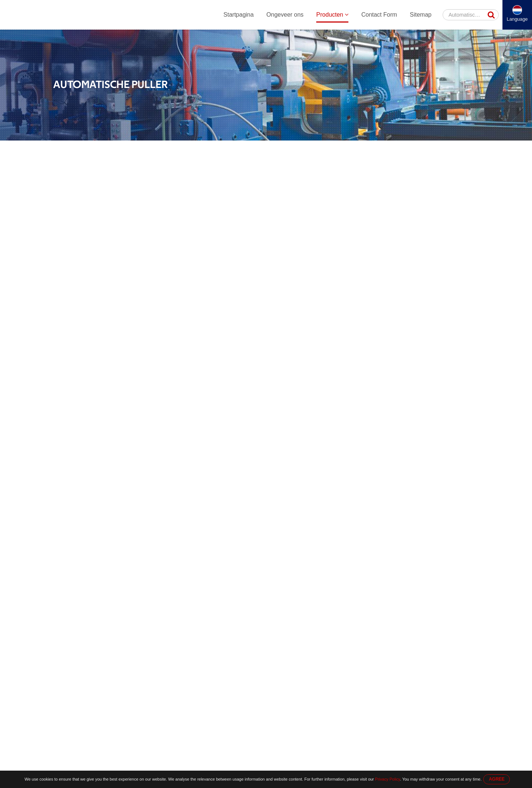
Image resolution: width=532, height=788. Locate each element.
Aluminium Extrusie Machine (163, 148)
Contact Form (379, 15)
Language (517, 19)
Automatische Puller (225, 148)
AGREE (497, 779)
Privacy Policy (388, 779)
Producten (332, 15)
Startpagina (239, 15)
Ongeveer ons (285, 15)
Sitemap (421, 15)
